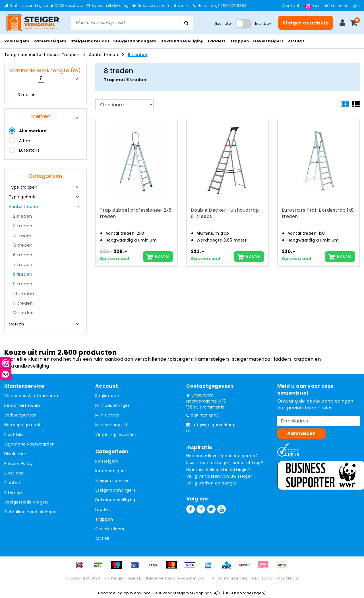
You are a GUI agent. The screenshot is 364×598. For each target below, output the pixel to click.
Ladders (103, 510)
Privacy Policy (19, 463)
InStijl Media (286, 578)
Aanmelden (301, 433)
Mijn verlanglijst (111, 425)
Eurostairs (29, 150)
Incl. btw (263, 23)
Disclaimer (15, 454)
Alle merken (33, 131)
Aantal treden (104, 55)
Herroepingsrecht (23, 425)
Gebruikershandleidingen (30, 512)
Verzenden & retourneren (31, 396)
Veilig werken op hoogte (212, 483)
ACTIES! (103, 539)
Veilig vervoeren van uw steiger (219, 476)
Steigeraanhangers (115, 490)
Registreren (107, 396)
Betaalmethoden (22, 405)
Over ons (14, 473)
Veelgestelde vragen (26, 502)
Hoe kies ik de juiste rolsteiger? (219, 469)
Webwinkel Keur (146, 593)
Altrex (25, 141)
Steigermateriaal (113, 481)
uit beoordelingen (332, 6)
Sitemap (13, 492)
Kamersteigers (110, 471)
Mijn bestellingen (113, 405)
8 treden (138, 55)
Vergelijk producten (116, 434)
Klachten (14, 434)
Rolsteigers (107, 461)
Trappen (71, 55)
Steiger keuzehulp (306, 23)
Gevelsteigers (110, 529)
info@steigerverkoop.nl (211, 428)
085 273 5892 (203, 416)
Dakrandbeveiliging (115, 500)
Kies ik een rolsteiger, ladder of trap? (225, 463)
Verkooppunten (20, 415)
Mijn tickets (107, 415)
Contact (291, 6)
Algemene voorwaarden (30, 444)
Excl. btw (224, 23)
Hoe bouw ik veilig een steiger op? (222, 456)
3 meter (26, 95)
